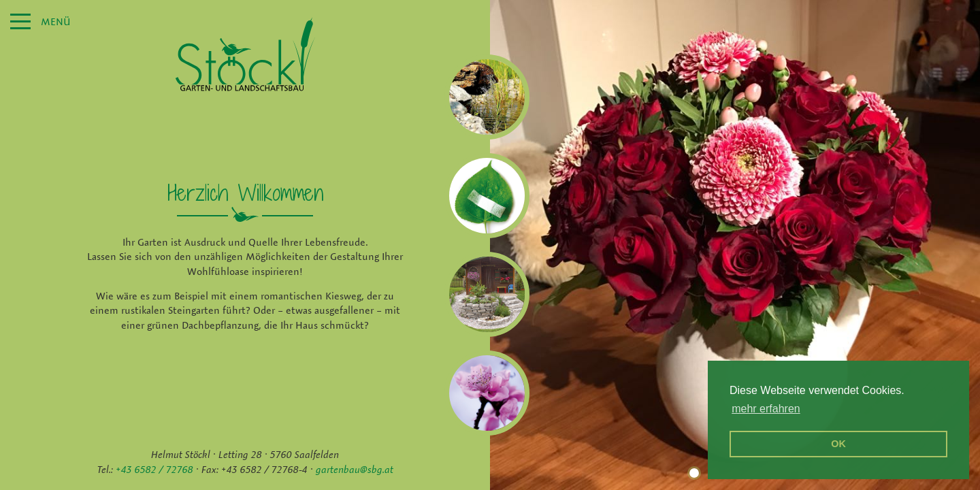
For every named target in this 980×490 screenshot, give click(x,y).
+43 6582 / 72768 (154, 469)
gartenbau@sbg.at (355, 469)
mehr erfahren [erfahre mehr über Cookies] (766, 409)
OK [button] (838, 444)
